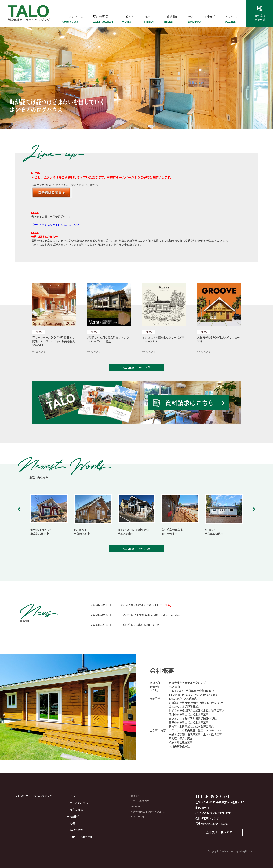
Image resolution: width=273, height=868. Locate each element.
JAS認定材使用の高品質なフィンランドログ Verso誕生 (108, 339)
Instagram (136, 806)
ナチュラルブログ (140, 801)
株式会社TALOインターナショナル (148, 812)
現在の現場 (76, 810)
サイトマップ (138, 817)
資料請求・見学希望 (219, 832)
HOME (73, 796)
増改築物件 (76, 830)
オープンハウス (79, 803)
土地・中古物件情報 (82, 837)
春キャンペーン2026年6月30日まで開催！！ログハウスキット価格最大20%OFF (53, 341)
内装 (72, 823)
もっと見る (144, 367)
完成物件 (75, 816)
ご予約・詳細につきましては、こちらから (56, 225)
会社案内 (135, 796)
